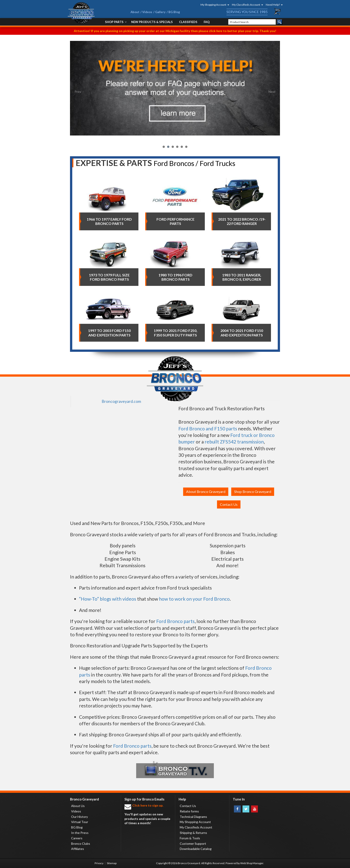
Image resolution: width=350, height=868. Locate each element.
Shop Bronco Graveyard (253, 491)
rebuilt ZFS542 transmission (234, 442)
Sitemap (112, 863)
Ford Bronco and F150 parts (208, 428)
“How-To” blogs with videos (108, 599)
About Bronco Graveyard (206, 491)
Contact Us (229, 504)
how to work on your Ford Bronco (194, 599)
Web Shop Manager (252, 863)
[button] (213, 5)
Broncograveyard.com (121, 401)
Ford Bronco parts (175, 621)
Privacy (99, 863)
